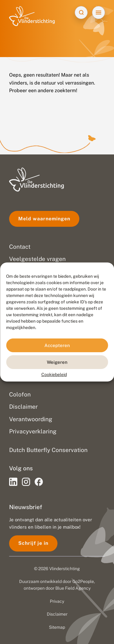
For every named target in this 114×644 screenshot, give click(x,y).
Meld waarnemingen (44, 219)
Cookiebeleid (54, 374)
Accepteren (57, 345)
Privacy (57, 601)
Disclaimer (57, 614)
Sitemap (57, 627)
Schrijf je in (33, 543)
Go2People (83, 581)
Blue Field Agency (73, 588)
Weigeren (57, 362)
